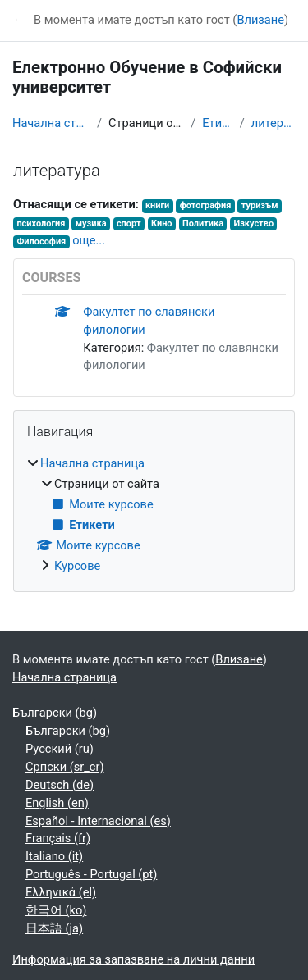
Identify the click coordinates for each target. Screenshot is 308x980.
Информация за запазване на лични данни (133, 959)
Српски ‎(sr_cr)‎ (65, 767)
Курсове (77, 566)
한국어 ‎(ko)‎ (56, 910)
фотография (206, 205)
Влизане (260, 20)
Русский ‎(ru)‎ (60, 749)
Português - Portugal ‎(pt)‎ (91, 874)
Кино (162, 223)
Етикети (217, 123)
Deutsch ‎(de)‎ (60, 785)
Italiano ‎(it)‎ (54, 856)
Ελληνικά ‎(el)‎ (61, 892)
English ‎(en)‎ (57, 803)
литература (274, 123)
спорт (129, 223)
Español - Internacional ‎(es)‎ (98, 821)
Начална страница (51, 123)
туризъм (260, 205)
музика (91, 223)
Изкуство (253, 223)
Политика (203, 223)
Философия (41, 242)
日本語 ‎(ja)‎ (54, 928)
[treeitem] (154, 515)
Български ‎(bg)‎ (55, 713)
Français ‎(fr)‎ (58, 838)
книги (157, 205)
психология (41, 223)
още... (89, 240)
